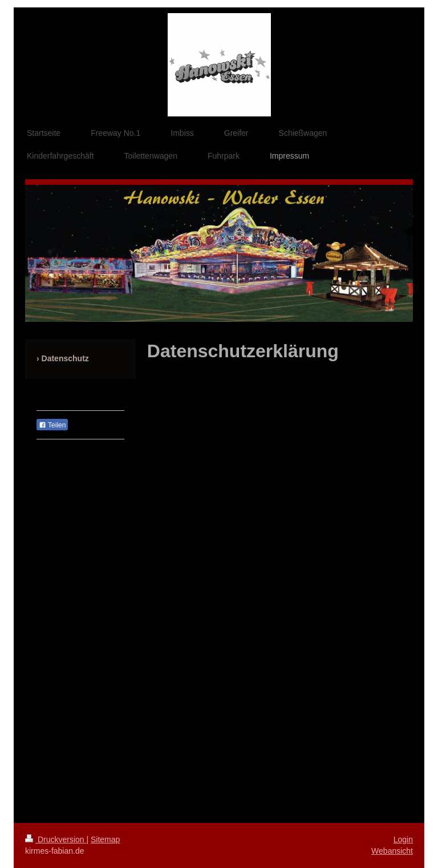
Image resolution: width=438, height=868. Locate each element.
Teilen (52, 425)
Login (403, 839)
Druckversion (56, 839)
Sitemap (105, 839)
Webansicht (392, 851)
